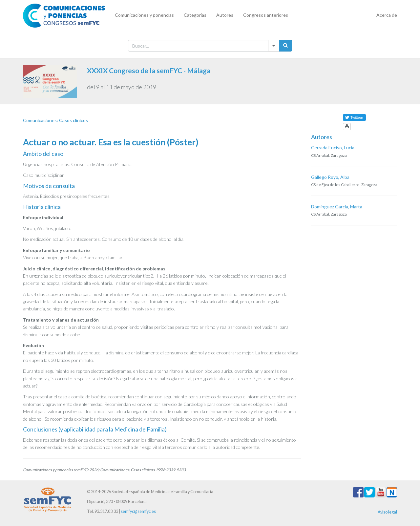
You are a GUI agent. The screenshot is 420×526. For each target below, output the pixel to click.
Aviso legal (387, 512)
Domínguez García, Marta (337, 207)
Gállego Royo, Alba (330, 177)
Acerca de (387, 15)
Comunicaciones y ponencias (144, 15)
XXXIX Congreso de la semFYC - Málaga (149, 70)
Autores (225, 15)
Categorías (195, 15)
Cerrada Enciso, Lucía (333, 147)
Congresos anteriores (266, 15)
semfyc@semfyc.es (138, 511)
